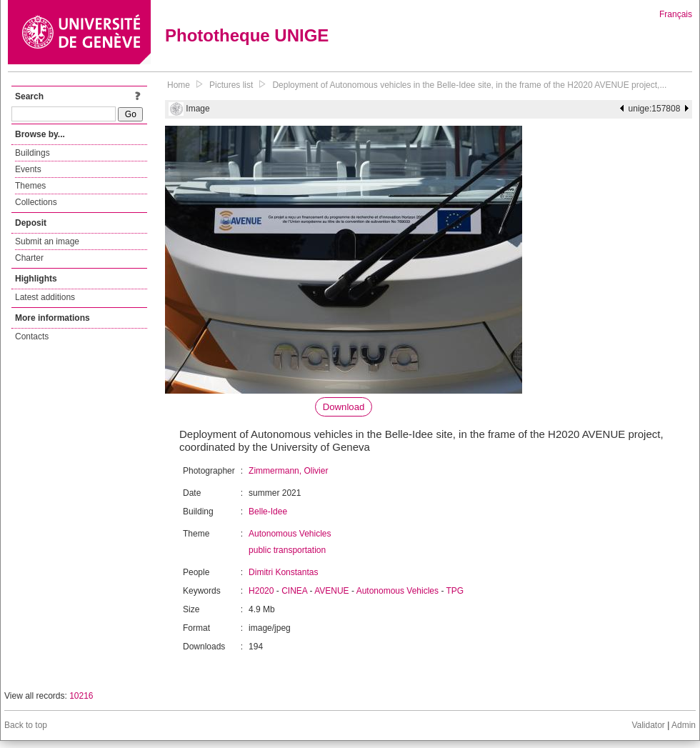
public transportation (287, 550)
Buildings (32, 153)
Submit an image (47, 241)
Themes (30, 186)
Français (676, 14)
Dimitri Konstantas (283, 572)
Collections (36, 202)
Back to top (26, 725)
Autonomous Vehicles (290, 534)
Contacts (32, 336)
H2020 (261, 591)
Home (179, 85)
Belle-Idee (268, 512)
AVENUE (331, 591)
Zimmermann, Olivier (288, 471)
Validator (648, 725)
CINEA (294, 591)
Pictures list (231, 85)
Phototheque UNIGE (247, 35)
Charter (29, 258)
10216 (81, 696)
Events (28, 169)
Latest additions (45, 297)
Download (344, 407)
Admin (684, 725)
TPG (455, 591)
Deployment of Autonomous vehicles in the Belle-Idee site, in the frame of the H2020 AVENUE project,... (469, 85)
